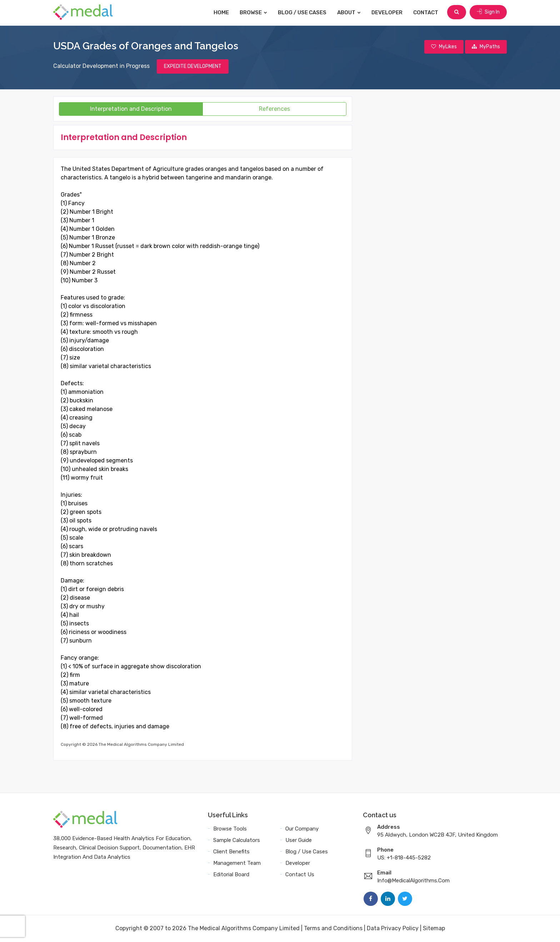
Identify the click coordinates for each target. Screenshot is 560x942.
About (350, 13)
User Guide (299, 841)
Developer (388, 13)
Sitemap (434, 929)
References (274, 109)
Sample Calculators (237, 841)
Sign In (488, 12)
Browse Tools (230, 829)
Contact (426, 13)
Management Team (237, 863)
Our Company (302, 829)
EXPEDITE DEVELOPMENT (193, 67)
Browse (254, 13)
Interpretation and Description (131, 109)
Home (222, 13)
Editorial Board (231, 875)
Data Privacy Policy (393, 929)
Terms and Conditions (333, 929)
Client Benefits (231, 852)
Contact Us (300, 875)
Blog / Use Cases (303, 13)
